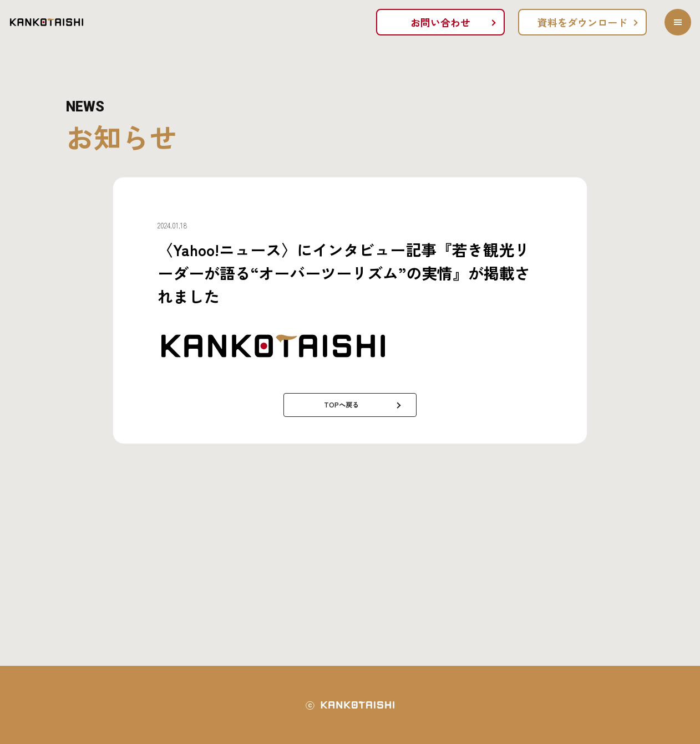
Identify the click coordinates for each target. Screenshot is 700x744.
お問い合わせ (440, 22)
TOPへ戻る (341, 404)
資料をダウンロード (582, 22)
